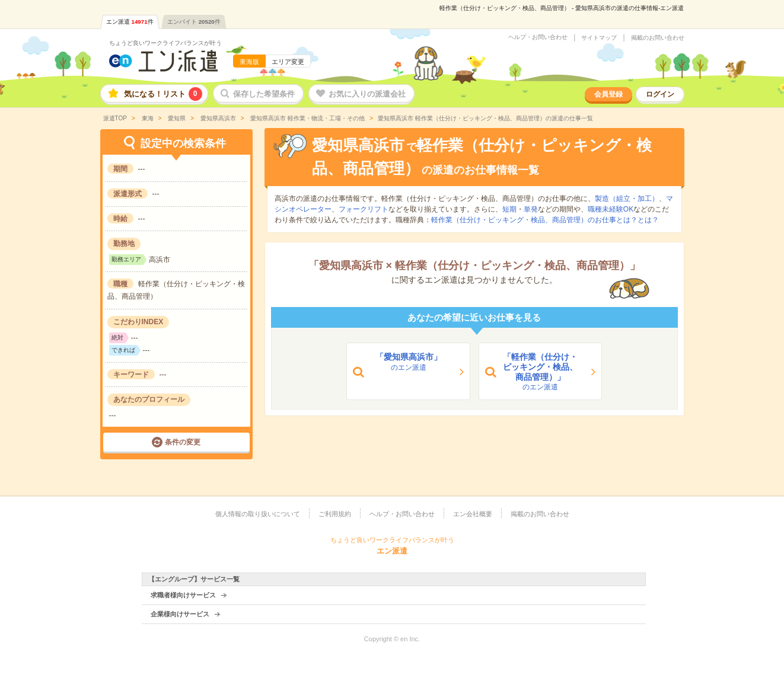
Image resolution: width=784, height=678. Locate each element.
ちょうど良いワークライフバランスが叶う (165, 43)
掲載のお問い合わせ (658, 38)
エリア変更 (288, 62)
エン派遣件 (130, 22)
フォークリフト (364, 209)
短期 (509, 209)
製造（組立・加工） (627, 199)
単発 (531, 209)
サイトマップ (599, 38)
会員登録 (608, 94)
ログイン (660, 94)
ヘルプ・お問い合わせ (538, 37)
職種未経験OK (611, 209)
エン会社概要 (473, 514)
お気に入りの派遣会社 (367, 94)
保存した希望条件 (264, 94)
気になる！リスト (163, 94)
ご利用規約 (335, 514)
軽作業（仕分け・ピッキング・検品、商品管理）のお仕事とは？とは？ (545, 220)
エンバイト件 (194, 22)
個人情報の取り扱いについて (258, 514)
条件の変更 (183, 442)
